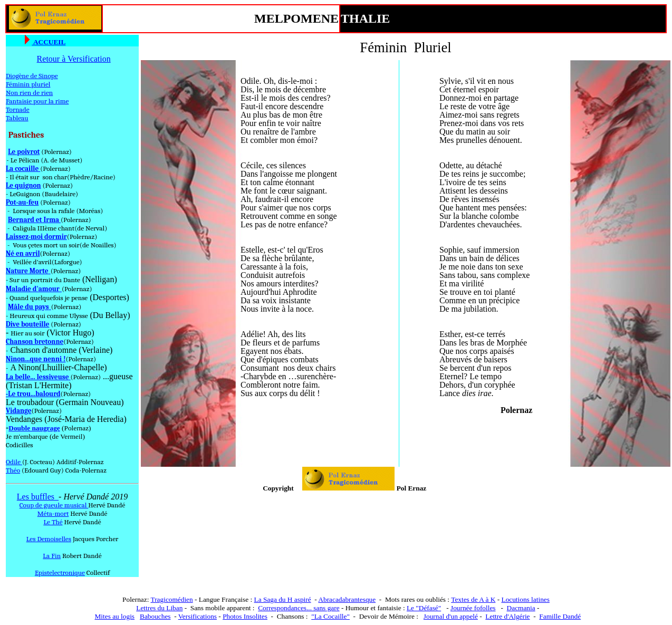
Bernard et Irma (34, 220)
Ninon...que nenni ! (36, 359)
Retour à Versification (74, 59)
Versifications (198, 616)
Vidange (19, 411)
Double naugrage (34, 428)
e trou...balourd (36, 394)
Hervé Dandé (107, 505)
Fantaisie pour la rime (37, 101)
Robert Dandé (82, 556)
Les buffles (38, 497)
